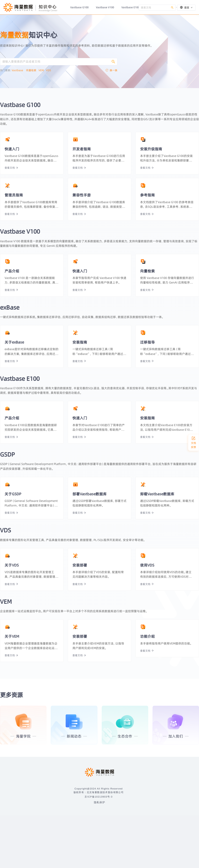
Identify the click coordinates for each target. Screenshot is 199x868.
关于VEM (12, 636)
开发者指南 (82, 149)
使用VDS (147, 565)
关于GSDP (13, 494)
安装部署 (80, 565)
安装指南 (80, 342)
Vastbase (19, 70)
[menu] (103, 7)
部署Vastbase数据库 (90, 494)
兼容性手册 (82, 195)
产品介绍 (12, 271)
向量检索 (32, 70)
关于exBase (14, 342)
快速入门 (12, 149)
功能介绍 (147, 636)
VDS (50, 70)
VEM (42, 70)
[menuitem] (79, 7)
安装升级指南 (151, 149)
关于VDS (12, 565)
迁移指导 (147, 342)
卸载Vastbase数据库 (157, 494)
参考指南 (147, 195)
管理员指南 (14, 195)
